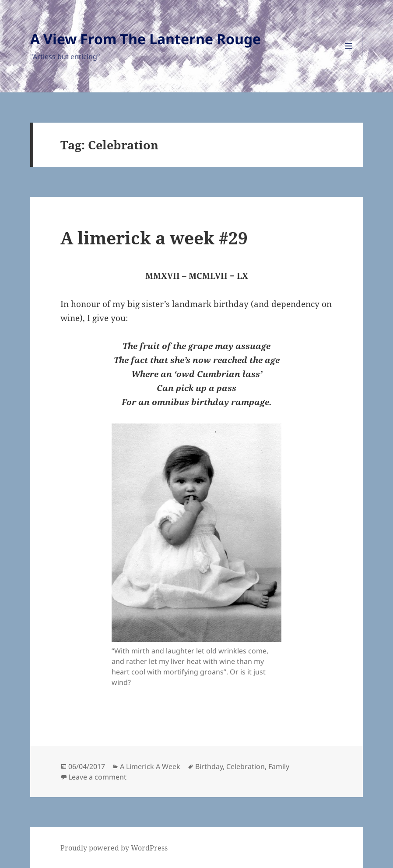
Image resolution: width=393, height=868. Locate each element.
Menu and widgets (349, 60)
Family (279, 766)
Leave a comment (97, 777)
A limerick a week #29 (154, 238)
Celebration (246, 766)
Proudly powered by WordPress (114, 848)
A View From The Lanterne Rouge (146, 39)
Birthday (209, 766)
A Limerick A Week (150, 766)
